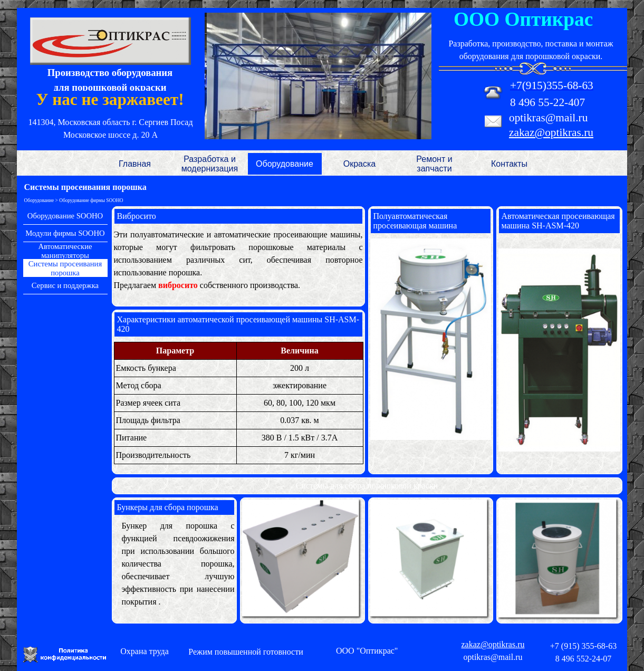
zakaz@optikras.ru (551, 132)
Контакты (509, 164)
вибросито (179, 285)
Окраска (360, 164)
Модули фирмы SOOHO (65, 233)
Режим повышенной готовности (246, 652)
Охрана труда (145, 651)
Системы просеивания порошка (65, 268)
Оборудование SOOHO (65, 216)
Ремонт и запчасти (434, 164)
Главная (135, 164)
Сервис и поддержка (65, 285)
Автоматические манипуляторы (65, 251)
